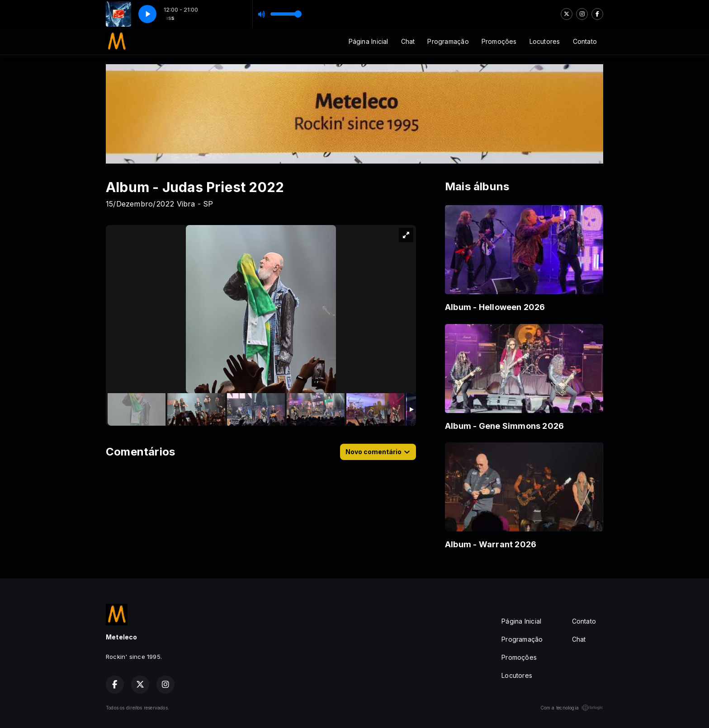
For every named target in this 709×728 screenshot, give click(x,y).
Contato (585, 41)
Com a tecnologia (572, 708)
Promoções (499, 41)
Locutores (545, 41)
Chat (408, 41)
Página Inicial (369, 41)
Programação (448, 41)
